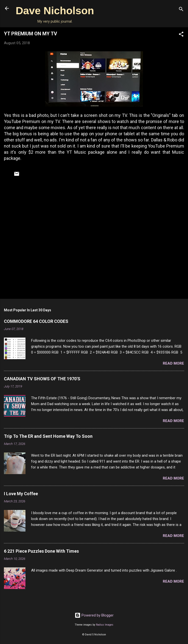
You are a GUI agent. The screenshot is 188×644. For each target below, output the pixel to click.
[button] (181, 35)
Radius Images (105, 625)
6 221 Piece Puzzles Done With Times (41, 551)
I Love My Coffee (21, 494)
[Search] (181, 10)
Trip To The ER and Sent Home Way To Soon (48, 436)
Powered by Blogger (94, 615)
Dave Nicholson (55, 11)
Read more (173, 363)
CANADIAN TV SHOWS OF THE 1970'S (42, 379)
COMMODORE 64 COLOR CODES (36, 321)
